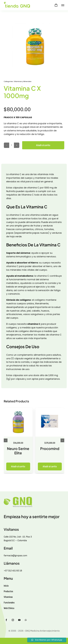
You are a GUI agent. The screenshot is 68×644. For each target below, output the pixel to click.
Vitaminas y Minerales (23, 81)
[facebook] (6, 620)
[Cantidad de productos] (12, 145)
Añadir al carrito (43, 145)
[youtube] (19, 620)
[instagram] (13, 620)
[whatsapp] (26, 620)
